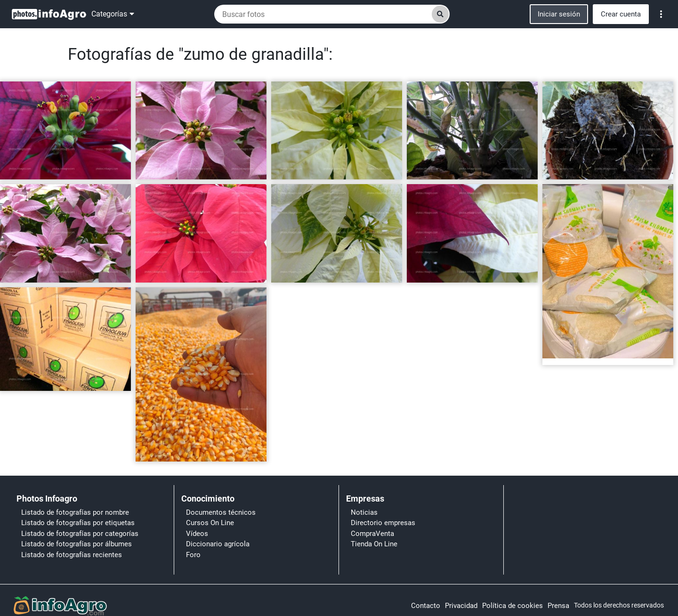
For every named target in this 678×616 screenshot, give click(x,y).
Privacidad (461, 606)
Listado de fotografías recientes (72, 555)
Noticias (364, 512)
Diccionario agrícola (218, 544)
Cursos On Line (210, 523)
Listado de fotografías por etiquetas (78, 523)
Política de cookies (513, 606)
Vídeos (197, 534)
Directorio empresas (383, 523)
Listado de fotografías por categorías (80, 534)
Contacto (426, 606)
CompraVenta (372, 534)
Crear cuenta (621, 14)
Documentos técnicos (221, 512)
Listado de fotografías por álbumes (77, 544)
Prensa (558, 606)
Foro (193, 555)
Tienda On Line (374, 544)
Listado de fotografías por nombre (75, 512)
